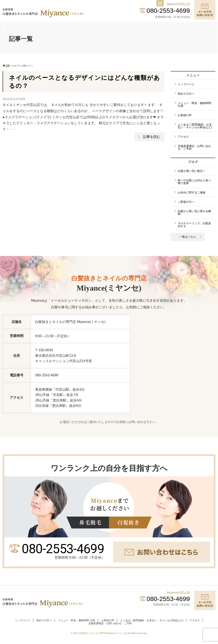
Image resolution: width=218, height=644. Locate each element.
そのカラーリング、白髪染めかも (194, 225)
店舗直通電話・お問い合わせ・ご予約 (194, 147)
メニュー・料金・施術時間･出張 (195, 104)
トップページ (186, 84)
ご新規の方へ (186, 202)
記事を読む (152, 137)
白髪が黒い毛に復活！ (192, 171)
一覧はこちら (188, 237)
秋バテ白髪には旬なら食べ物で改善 (194, 182)
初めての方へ (186, 94)
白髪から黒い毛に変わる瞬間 (194, 213)
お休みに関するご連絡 (192, 192)
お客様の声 (185, 115)
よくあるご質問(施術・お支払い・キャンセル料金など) (195, 126)
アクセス (183, 137)
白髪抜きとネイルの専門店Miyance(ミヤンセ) (103, 633)
